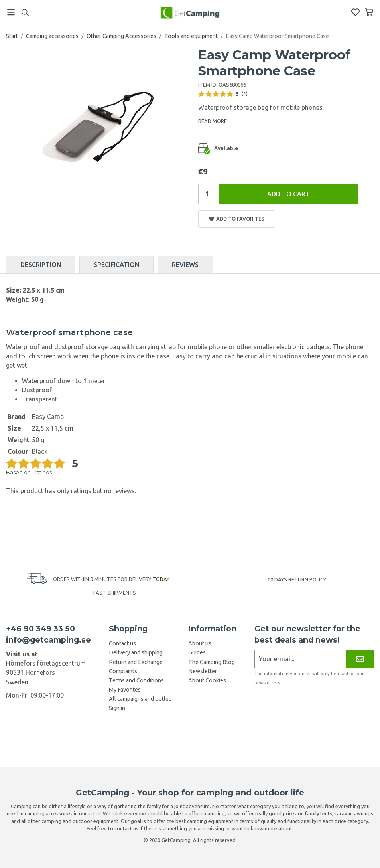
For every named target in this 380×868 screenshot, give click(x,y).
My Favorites (125, 690)
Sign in (117, 708)
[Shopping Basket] (369, 12)
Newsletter (203, 671)
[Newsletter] (360, 659)
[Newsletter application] (300, 659)
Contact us (122, 643)
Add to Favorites (237, 219)
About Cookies (207, 680)
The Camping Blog (212, 662)
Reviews (185, 265)
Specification (116, 265)
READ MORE (213, 121)
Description (41, 265)
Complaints (123, 671)
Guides (197, 652)
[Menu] (11, 12)
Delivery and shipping (136, 652)
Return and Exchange (136, 662)
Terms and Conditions (136, 680)
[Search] (25, 12)
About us (200, 643)
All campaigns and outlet (140, 699)
